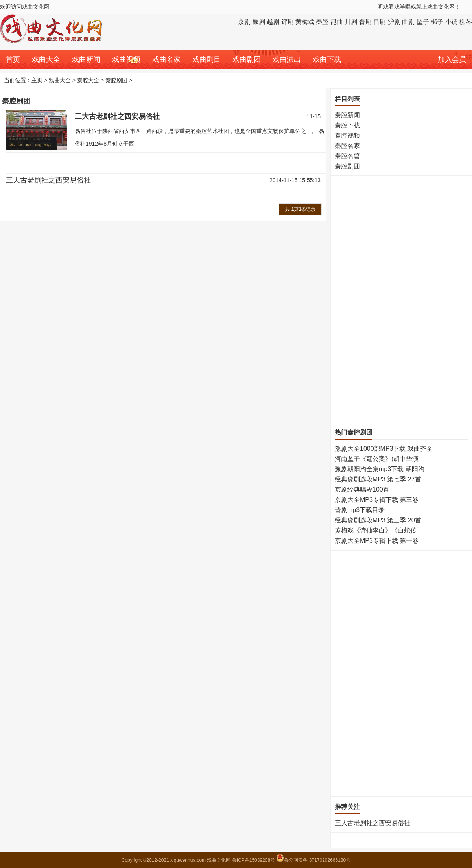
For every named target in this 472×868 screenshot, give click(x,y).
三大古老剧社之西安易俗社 (117, 116)
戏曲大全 (46, 59)
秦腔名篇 (347, 156)
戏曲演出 (287, 59)
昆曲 (337, 22)
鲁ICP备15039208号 (254, 860)
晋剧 (365, 22)
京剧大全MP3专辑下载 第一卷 (377, 541)
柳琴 (466, 22)
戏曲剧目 (206, 59)
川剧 (351, 22)
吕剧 (380, 22)
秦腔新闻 (347, 115)
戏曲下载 (327, 59)
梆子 (437, 22)
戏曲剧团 (247, 59)
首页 (13, 59)
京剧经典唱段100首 (362, 489)
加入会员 (452, 59)
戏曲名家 (166, 59)
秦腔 (322, 22)
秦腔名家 (347, 146)
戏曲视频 (126, 59)
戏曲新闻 (86, 59)
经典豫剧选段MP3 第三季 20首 (378, 520)
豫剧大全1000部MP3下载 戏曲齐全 (384, 449)
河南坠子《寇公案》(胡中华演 (377, 459)
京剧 (244, 22)
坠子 (423, 22)
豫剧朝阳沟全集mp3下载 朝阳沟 (380, 469)
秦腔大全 (88, 80)
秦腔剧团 (116, 80)
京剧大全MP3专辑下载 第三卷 (377, 500)
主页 (37, 80)
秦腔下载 (347, 125)
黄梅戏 (305, 22)
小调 (452, 22)
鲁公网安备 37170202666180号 (313, 860)
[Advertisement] (367, 298)
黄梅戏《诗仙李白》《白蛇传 (376, 530)
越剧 (273, 22)
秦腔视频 (347, 135)
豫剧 (259, 22)
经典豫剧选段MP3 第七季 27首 (378, 479)
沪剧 (394, 22)
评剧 (288, 22)
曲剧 (408, 22)
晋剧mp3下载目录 (360, 510)
